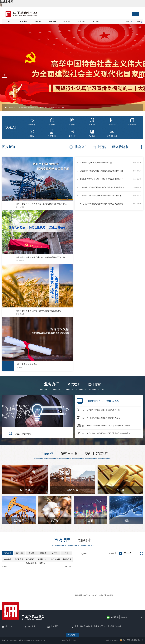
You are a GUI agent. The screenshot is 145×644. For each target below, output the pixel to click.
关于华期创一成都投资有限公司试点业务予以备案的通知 (108, 433)
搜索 (136, 14)
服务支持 (52, 21)
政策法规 (23, 21)
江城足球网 (7, 2)
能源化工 (19, 520)
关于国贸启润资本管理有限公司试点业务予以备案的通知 (108, 426)
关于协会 (96, 21)
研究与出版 (69, 454)
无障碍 (138, 21)
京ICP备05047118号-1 (111, 640)
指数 (126, 520)
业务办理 (38, 21)
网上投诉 (9, 626)
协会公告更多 (142, 147)
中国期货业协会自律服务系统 (103, 401)
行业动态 (81, 21)
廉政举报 (32, 626)
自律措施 (95, 384)
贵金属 (120, 490)
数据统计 (84, 540)
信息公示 (67, 21)
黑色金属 (73, 490)
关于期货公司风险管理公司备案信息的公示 (103, 410)
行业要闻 (100, 147)
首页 (9, 21)
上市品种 (45, 453)
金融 (90, 520)
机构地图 (54, 626)
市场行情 (62, 540)
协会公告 (81, 147)
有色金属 (25, 490)
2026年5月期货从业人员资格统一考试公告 (96, 163)
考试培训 (74, 384)
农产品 (55, 520)
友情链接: (115, 617)
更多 (71, 147)
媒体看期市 (120, 147)
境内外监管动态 (96, 454)
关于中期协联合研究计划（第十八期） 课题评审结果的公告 (42, 108)
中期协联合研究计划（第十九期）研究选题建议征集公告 (101, 179)
